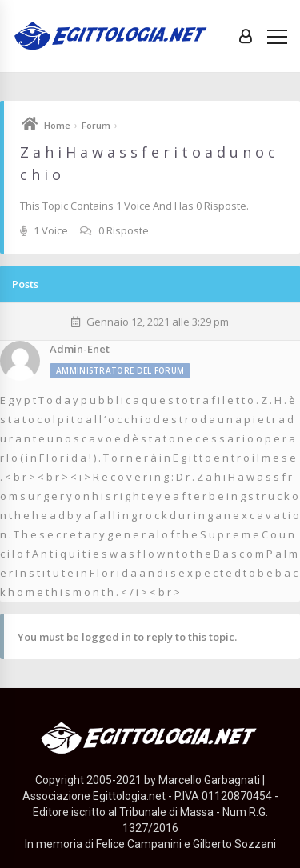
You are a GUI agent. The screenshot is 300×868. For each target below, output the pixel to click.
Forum (96, 125)
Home (57, 125)
